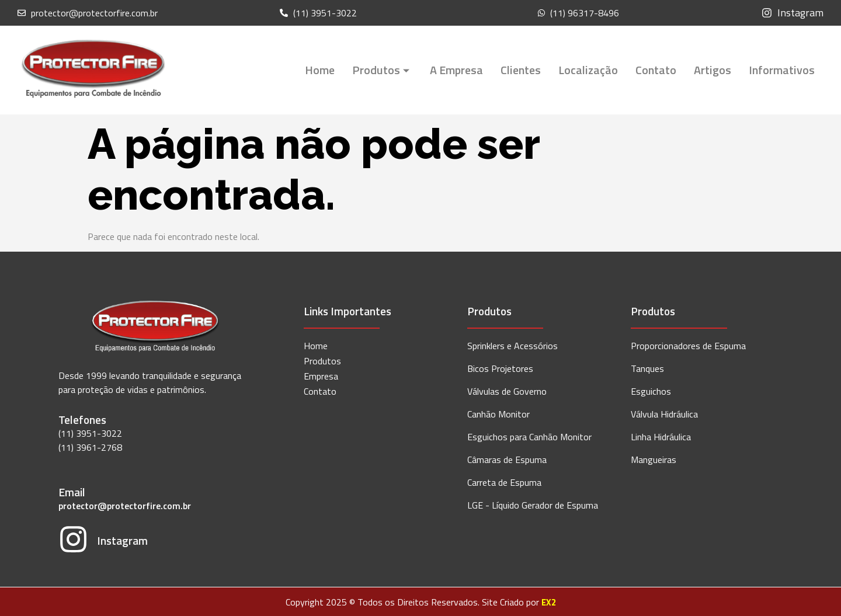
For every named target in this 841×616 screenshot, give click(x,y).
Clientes (521, 70)
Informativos (782, 70)
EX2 (549, 601)
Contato (656, 70)
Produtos (382, 70)
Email (72, 492)
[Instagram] (73, 541)
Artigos (713, 70)
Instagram (122, 539)
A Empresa (456, 70)
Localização (588, 70)
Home (320, 70)
